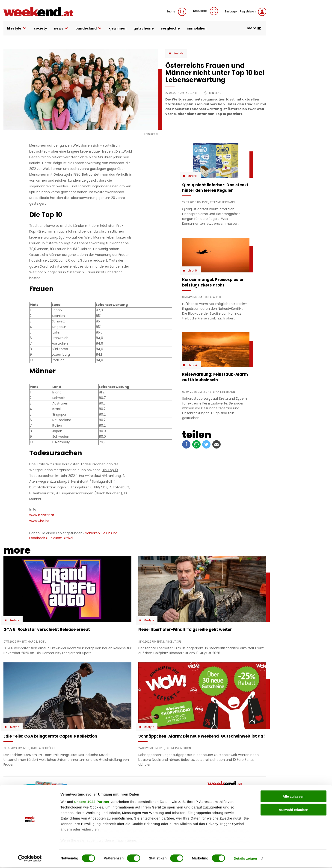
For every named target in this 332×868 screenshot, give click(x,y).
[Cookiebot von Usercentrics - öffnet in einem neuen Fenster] (30, 859)
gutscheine (144, 28)
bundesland (89, 28)
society (40, 28)
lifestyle (17, 28)
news (61, 28)
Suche (176, 12)
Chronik (192, 176)
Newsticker (206, 11)
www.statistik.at (42, 515)
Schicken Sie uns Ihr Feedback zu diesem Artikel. (73, 536)
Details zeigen (245, 859)
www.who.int (39, 521)
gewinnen (118, 28)
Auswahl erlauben (293, 810)
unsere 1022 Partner (92, 802)
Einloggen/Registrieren (246, 12)
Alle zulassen (293, 797)
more (254, 28)
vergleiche (170, 28)
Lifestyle (178, 53)
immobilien (197, 28)
